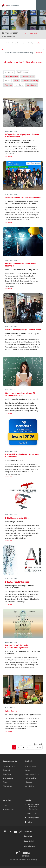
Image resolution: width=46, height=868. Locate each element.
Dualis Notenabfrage (31, 778)
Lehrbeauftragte (8, 778)
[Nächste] (39, 748)
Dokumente (28, 782)
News (5, 805)
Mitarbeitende (8, 786)
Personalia (8, 85)
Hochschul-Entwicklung (30, 81)
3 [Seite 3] (23, 747)
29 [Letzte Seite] (32, 747)
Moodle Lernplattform (31, 774)
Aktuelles (39, 53)
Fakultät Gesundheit (11, 76)
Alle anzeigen (9, 72)
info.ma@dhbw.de (33, 818)
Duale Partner (8, 774)
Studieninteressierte (9, 766)
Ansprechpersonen (30, 766)
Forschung (19, 85)
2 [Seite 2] (19, 747)
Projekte (7, 81)
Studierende (7, 770)
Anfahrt (30, 822)
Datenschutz (28, 836)
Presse (5, 782)
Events (16, 81)
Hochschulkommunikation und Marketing (19, 53)
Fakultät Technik (22, 72)
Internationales (31, 85)
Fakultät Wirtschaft (28, 76)
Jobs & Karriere (29, 786)
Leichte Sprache (29, 846)
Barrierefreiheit (29, 841)
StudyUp (27, 770)
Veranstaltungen (8, 809)
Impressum (28, 831)
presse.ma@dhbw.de (31, 33)
